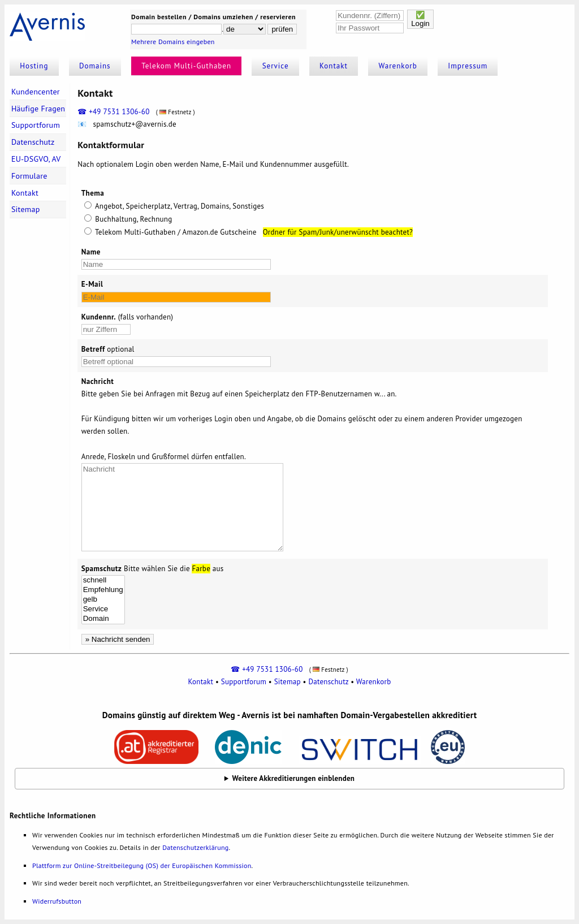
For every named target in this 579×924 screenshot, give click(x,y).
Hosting (34, 66)
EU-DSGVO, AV (36, 159)
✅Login (420, 19)
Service (276, 66)
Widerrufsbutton (57, 901)
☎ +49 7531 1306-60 (113, 112)
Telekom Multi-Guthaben (186, 66)
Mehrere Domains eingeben (173, 42)
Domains (95, 66)
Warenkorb (398, 66)
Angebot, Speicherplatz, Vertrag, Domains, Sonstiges (179, 206)
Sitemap (26, 209)
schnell (103, 580)
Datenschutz (33, 142)
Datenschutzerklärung (195, 847)
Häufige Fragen (38, 109)
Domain (103, 619)
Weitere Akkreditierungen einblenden (294, 778)
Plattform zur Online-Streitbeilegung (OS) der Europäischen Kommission (142, 865)
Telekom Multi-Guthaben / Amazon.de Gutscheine (170, 232)
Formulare (29, 176)
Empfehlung (103, 590)
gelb (103, 600)
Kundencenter (36, 92)
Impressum (468, 66)
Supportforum (36, 125)
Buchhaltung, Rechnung (128, 219)
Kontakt (334, 66)
